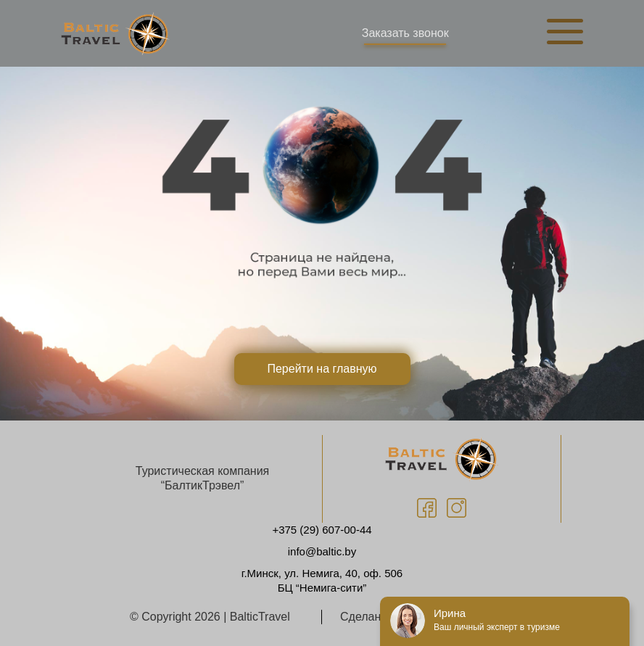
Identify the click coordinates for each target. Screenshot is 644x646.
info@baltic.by (322, 551)
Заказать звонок (405, 33)
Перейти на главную (322, 369)
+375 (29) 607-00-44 (322, 530)
